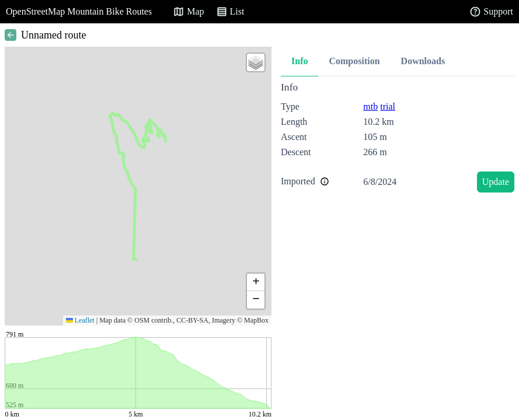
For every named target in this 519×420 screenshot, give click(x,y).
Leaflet (80, 320)
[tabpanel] (398, 139)
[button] (256, 62)
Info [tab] (299, 61)
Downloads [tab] (423, 61)
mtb (370, 106)
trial (388, 106)
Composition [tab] (354, 61)
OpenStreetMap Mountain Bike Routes (79, 11)
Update (496, 182)
